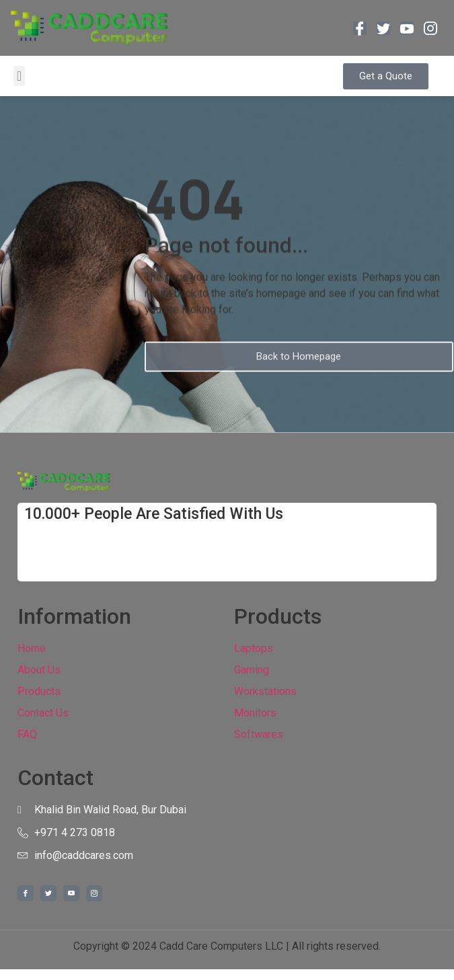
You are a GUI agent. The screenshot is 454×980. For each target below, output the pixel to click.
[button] (19, 76)
